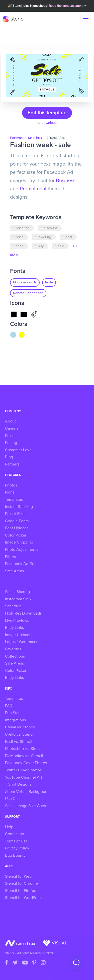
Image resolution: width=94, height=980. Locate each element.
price (20, 237)
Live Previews (17, 621)
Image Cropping (19, 542)
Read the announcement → (68, 6)
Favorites (13, 649)
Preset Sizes (16, 514)
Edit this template (47, 113)
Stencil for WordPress (24, 898)
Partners (12, 464)
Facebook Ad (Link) (26, 138)
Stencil (17, 19)
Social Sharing (17, 592)
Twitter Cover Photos (23, 770)
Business (66, 181)
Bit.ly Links (14, 628)
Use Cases (14, 799)
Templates (14, 500)
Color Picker (16, 535)
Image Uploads (18, 635)
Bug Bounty (15, 855)
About (10, 421)
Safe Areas (14, 571)
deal (69, 237)
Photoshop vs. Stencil (24, 749)
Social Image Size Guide (26, 806)
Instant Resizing (19, 507)
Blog (9, 457)
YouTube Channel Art (24, 777)
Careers (12, 428)
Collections (15, 656)
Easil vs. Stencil (18, 742)
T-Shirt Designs (18, 784)
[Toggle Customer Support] (76, 962)
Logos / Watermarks (22, 642)
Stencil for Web (18, 876)
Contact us (14, 834)
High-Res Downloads (23, 613)
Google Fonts (17, 521)
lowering (44, 237)
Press (10, 436)
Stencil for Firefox (20, 891)
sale (61, 246)
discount (50, 228)
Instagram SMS (18, 599)
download (49, 123)
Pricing (11, 443)
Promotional (33, 189)
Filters (10, 557)
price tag (23, 228)
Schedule (13, 606)
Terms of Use (16, 841)
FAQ (9, 706)
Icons (10, 492)
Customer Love (18, 450)
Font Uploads (17, 528)
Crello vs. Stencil (20, 734)
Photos (11, 485)
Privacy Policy (17, 848)
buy (41, 246)
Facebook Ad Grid (21, 564)
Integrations (15, 720)
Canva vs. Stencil (20, 727)
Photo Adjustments (22, 550)
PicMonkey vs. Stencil (24, 756)
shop (20, 246)
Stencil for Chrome (21, 883)
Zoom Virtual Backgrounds (28, 792)
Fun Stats (13, 713)
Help (9, 827)
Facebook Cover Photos (26, 763)
